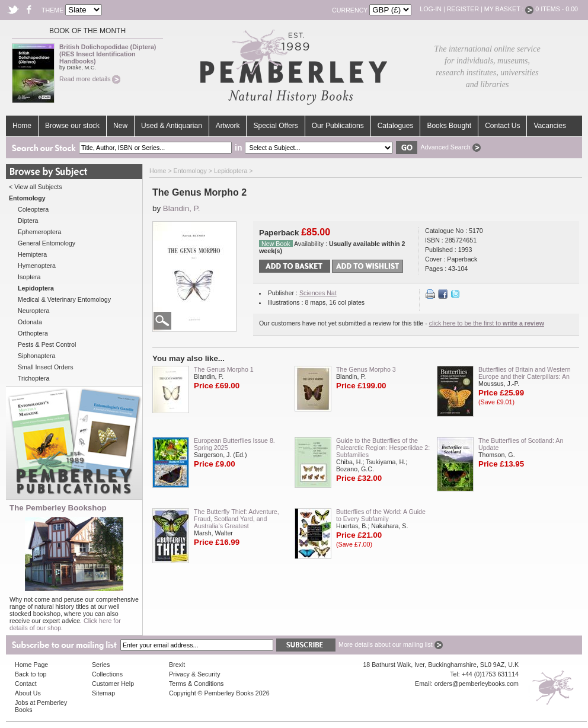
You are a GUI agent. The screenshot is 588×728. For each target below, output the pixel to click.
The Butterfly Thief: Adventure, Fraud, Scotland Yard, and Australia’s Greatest (237, 519)
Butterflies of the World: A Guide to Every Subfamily (381, 515)
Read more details (90, 79)
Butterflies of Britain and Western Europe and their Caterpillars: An (525, 373)
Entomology (190, 171)
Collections (107, 674)
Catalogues (396, 126)
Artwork (228, 126)
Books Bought (449, 126)
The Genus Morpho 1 (224, 369)
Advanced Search (450, 147)
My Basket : (509, 9)
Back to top (31, 674)
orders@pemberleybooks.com (477, 684)
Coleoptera (33, 209)
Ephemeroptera (39, 232)
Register (463, 9)
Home (22, 126)
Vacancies (549, 126)
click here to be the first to (487, 323)
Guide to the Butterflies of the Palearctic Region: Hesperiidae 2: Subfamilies (383, 448)
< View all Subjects (36, 187)
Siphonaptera (36, 356)
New (120, 126)
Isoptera (29, 277)
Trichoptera (34, 378)
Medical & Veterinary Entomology (64, 299)
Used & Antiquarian (172, 126)
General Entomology (47, 243)
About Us (28, 693)
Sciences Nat (318, 293)
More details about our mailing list (391, 644)
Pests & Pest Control (47, 344)
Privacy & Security (194, 674)
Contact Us (502, 126)
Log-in (431, 9)
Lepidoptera (231, 171)
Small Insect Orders (46, 367)
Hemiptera (32, 254)
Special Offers (275, 126)
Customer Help (113, 684)
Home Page (31, 665)
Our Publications (338, 126)
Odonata (30, 322)
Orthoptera (33, 333)
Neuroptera (33, 311)
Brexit (177, 665)
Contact (26, 684)
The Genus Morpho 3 (366, 369)
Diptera (28, 221)
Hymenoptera (37, 266)
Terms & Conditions (196, 684)
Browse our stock (72, 126)
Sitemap (103, 693)
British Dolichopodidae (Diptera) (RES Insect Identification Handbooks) (108, 54)
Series (101, 665)
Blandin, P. (182, 208)
